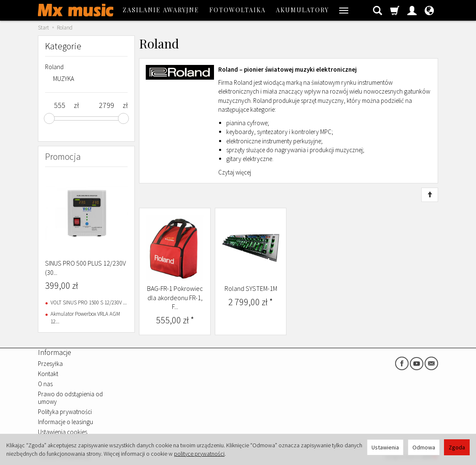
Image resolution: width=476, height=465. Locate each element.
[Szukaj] (377, 10)
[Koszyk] (395, 10)
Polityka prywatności (65, 412)
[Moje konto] (412, 10)
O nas (45, 384)
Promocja (63, 156)
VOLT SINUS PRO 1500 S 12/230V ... (89, 302)
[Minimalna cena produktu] (59, 105)
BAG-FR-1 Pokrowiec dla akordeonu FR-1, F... (175, 297)
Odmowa (424, 447)
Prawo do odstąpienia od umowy (70, 398)
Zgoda (457, 447)
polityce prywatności (199, 454)
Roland (54, 67)
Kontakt (48, 374)
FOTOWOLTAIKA (238, 10)
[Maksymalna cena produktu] (106, 105)
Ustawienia (385, 447)
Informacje (55, 352)
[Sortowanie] (430, 195)
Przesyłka (50, 364)
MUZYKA (64, 79)
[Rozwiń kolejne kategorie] (344, 10)
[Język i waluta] (429, 10)
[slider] (49, 118)
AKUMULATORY (302, 10)
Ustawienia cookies (63, 432)
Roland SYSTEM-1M (251, 288)
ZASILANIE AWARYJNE (161, 10)
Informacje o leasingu (66, 422)
